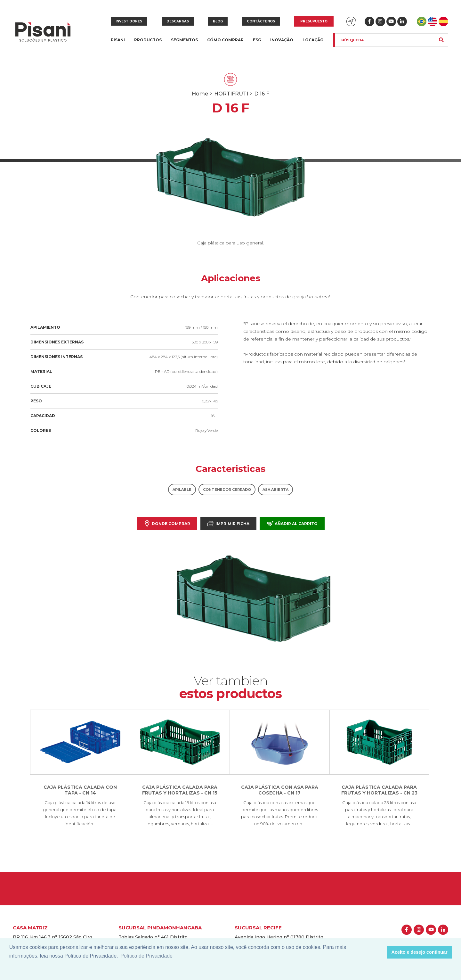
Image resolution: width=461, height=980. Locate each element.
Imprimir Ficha (228, 524)
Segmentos (184, 44)
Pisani (118, 44)
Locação (313, 40)
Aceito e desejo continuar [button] (420, 952)
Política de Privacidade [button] (146, 956)
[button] (380, 952)
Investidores (129, 21)
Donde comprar (167, 524)
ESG (257, 40)
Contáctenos (261, 21)
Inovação (282, 40)
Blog (218, 21)
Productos (148, 44)
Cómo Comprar (225, 40)
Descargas (178, 21)
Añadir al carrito (292, 524)
